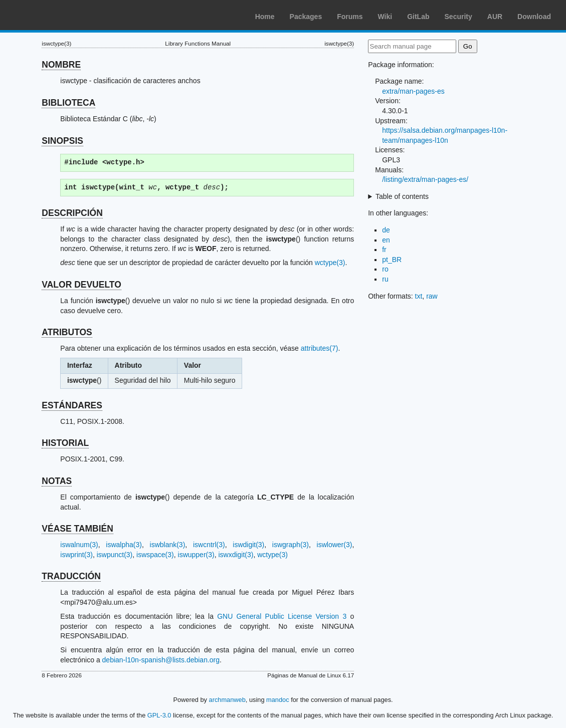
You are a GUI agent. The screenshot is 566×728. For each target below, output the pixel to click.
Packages (306, 17)
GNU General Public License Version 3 (282, 616)
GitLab (418, 17)
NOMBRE (61, 65)
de (386, 230)
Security (458, 17)
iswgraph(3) (291, 545)
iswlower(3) (335, 545)
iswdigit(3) (248, 545)
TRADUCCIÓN (71, 576)
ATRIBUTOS (67, 332)
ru (385, 279)
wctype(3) (330, 263)
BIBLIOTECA (68, 103)
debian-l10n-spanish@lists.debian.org (161, 660)
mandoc (278, 700)
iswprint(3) (76, 555)
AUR (495, 17)
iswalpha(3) (124, 545)
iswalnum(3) (79, 545)
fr (384, 250)
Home (265, 17)
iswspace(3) (155, 555)
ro (385, 269)
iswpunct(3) (115, 555)
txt (419, 296)
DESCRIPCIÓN (72, 213)
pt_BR (392, 260)
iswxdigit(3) (236, 555)
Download (534, 17)
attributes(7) (320, 348)
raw (432, 296)
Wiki (385, 17)
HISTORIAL (65, 443)
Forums (350, 17)
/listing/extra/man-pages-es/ (425, 179)
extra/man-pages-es (413, 91)
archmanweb (227, 700)
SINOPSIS (62, 141)
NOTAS (57, 481)
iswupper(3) (196, 555)
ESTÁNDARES (72, 405)
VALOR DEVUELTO (81, 285)
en (386, 240)
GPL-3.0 (159, 715)
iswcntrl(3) (209, 545)
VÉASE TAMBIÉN (77, 529)
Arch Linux (55, 15)
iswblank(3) (168, 545)
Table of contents (402, 196)
